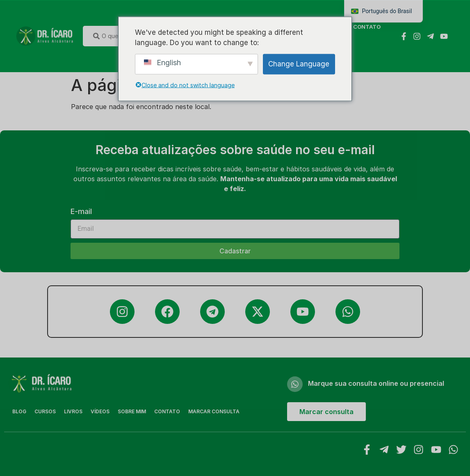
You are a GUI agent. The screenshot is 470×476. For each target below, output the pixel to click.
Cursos (45, 411)
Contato (367, 27)
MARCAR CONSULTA (214, 411)
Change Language (299, 64)
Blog (19, 411)
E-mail (81, 212)
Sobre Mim (132, 411)
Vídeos (100, 411)
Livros (73, 411)
